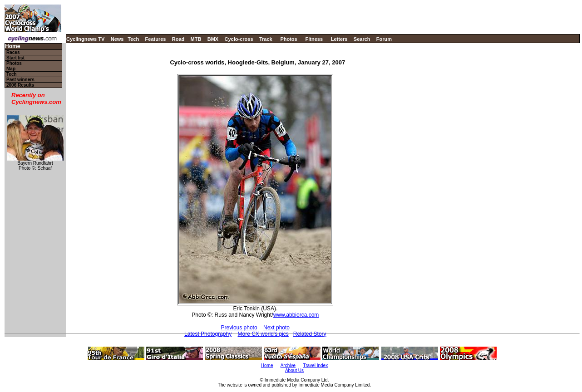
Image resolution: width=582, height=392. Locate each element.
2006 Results (20, 85)
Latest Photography (208, 334)
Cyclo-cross (239, 39)
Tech (133, 39)
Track (266, 39)
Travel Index (316, 365)
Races (13, 52)
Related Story (310, 334)
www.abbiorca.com (296, 315)
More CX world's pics (263, 334)
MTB (196, 39)
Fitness (314, 39)
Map (11, 69)
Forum (384, 39)
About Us (294, 370)
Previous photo (239, 328)
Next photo (276, 328)
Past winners (20, 80)
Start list (15, 58)
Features (156, 39)
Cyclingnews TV (85, 39)
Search (362, 39)
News (117, 39)
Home (12, 47)
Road (178, 39)
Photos (289, 39)
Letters (339, 39)
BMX (213, 39)
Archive (288, 365)
